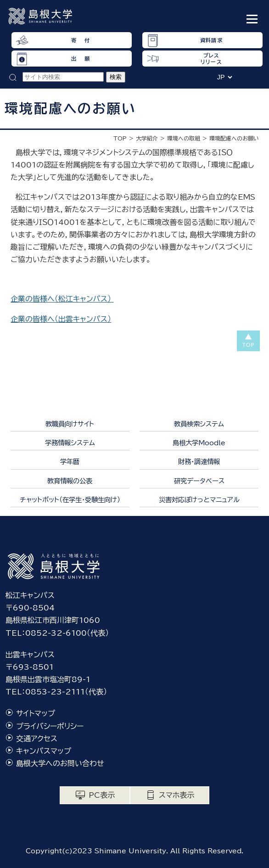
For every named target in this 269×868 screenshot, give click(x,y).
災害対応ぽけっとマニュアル (199, 500)
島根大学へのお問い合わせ (60, 763)
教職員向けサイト (70, 424)
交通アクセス (37, 739)
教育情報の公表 (70, 481)
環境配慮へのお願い (234, 138)
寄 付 (80, 40)
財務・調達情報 (199, 462)
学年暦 (70, 462)
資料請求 (211, 40)
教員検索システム (199, 424)
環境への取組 (184, 138)
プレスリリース (211, 58)
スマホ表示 (177, 795)
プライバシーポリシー (50, 726)
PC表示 (102, 795)
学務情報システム (70, 443)
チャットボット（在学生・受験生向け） (70, 500)
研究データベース (199, 481)
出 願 (80, 59)
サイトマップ (36, 713)
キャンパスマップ (44, 751)
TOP (120, 138)
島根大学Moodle (199, 443)
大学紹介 (147, 138)
